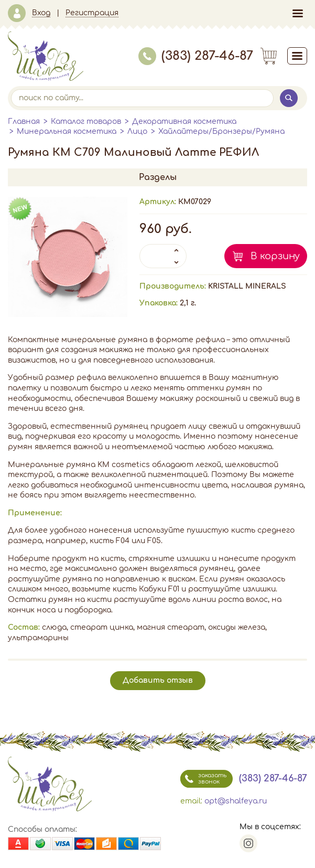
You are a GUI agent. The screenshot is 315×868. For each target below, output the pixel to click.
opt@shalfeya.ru (236, 801)
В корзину (275, 256)
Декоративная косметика (184, 121)
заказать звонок (203, 779)
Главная (24, 121)
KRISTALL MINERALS (247, 286)
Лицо (137, 131)
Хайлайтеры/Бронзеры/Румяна (221, 131)
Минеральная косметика (67, 131)
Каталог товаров (86, 121)
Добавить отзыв (158, 680)
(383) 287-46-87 (196, 56)
